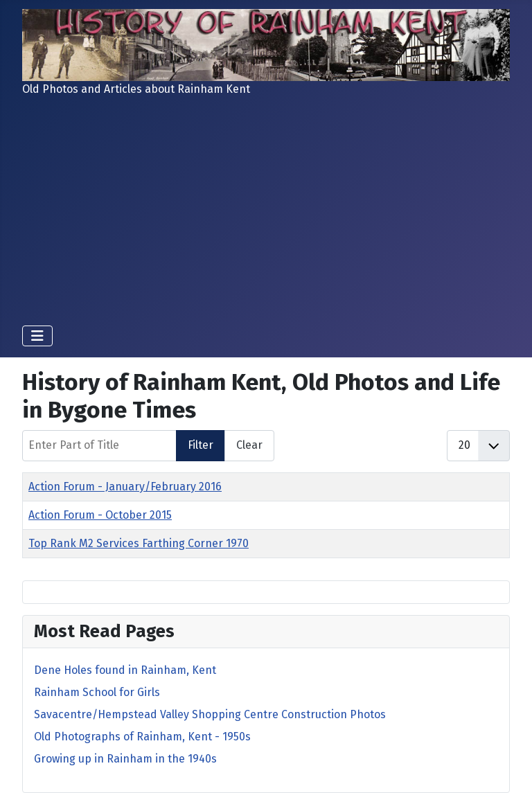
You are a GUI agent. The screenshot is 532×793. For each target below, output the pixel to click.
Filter (201, 445)
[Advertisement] (266, 211)
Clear (249, 445)
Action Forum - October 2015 (100, 515)
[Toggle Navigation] (37, 336)
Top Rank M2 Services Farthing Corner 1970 (139, 543)
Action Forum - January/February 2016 (125, 487)
